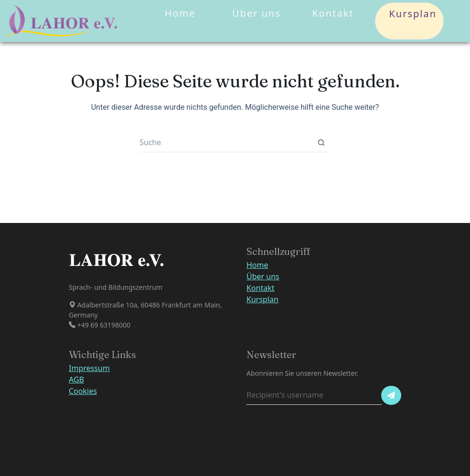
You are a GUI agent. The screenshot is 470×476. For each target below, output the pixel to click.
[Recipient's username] (314, 395)
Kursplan (409, 21)
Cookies (83, 391)
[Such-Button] (321, 143)
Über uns (256, 13)
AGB (76, 380)
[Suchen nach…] (225, 143)
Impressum (89, 368)
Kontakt (333, 13)
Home (180, 13)
